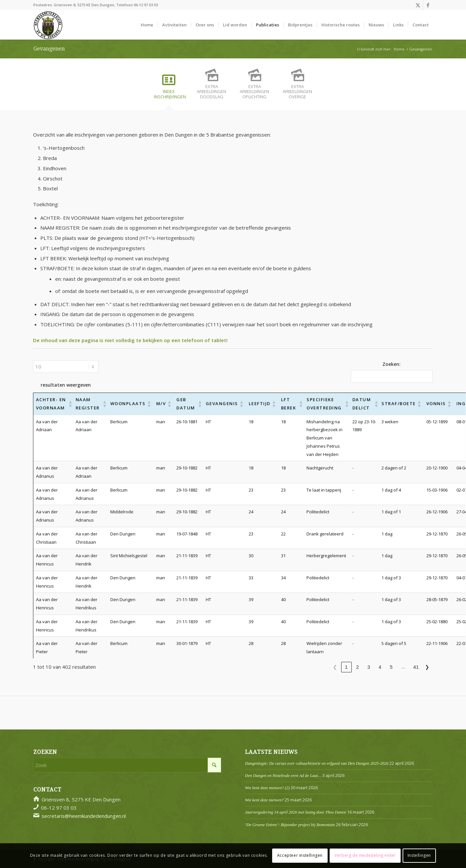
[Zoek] (127, 765)
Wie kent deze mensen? (264, 800)
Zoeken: (392, 364)
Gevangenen (49, 49)
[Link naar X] (418, 5)
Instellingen (419, 855)
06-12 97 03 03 (146, 5)
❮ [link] (335, 667)
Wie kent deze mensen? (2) (267, 788)
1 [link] (346, 667)
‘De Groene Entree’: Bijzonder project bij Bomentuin (290, 825)
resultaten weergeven (66, 385)
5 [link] (391, 667)
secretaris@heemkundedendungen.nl (84, 816)
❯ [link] (427, 667)
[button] (69, 404)
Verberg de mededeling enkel (365, 855)
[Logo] (48, 25)
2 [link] (357, 667)
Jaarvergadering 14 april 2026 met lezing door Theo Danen (296, 812)
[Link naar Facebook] (428, 5)
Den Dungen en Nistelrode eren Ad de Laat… (283, 776)
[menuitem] (147, 25)
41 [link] (416, 667)
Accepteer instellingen (300, 855)
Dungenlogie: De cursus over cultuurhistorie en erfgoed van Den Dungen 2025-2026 (317, 763)
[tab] (169, 89)
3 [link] (369, 667)
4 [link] (380, 667)
